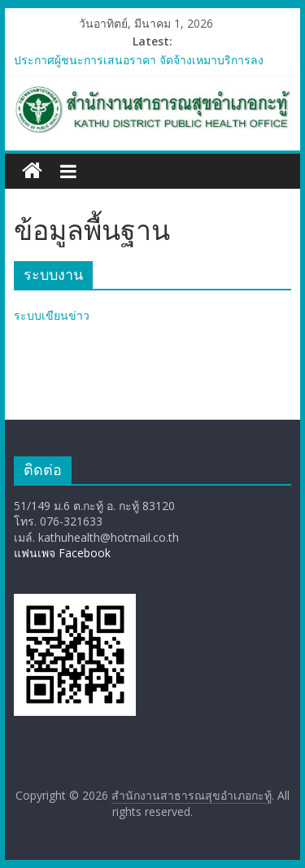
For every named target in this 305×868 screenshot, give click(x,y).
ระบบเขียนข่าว (52, 315)
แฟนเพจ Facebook (62, 553)
